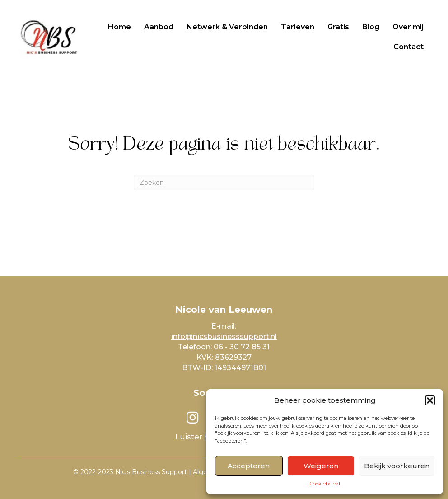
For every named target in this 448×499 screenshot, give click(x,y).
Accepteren (249, 466)
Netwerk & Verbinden (227, 27)
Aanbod (159, 27)
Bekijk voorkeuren (397, 466)
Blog (371, 27)
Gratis (338, 27)
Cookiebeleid (325, 484)
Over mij (408, 27)
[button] (430, 400)
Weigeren (321, 466)
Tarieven (298, 27)
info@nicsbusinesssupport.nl (224, 337)
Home (119, 27)
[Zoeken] (224, 183)
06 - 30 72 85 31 (242, 347)
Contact (408, 47)
